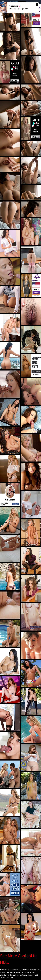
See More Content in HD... (18, 959)
